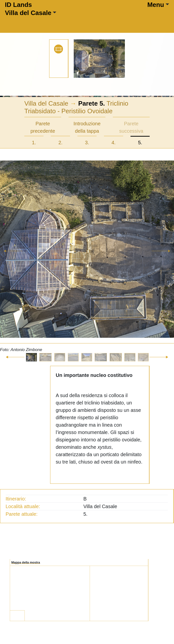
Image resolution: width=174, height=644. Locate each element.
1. (34, 143)
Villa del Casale (28, 13)
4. (114, 143)
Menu (156, 5)
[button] (13, 257)
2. (61, 143)
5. (140, 143)
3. (87, 143)
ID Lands (18, 5)
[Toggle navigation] (70, 20)
